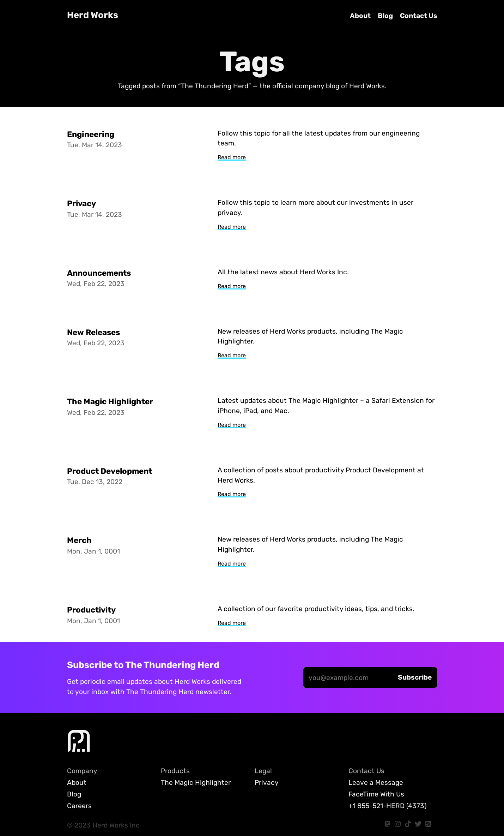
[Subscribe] (415, 677)
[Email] (348, 677)
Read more (232, 157)
